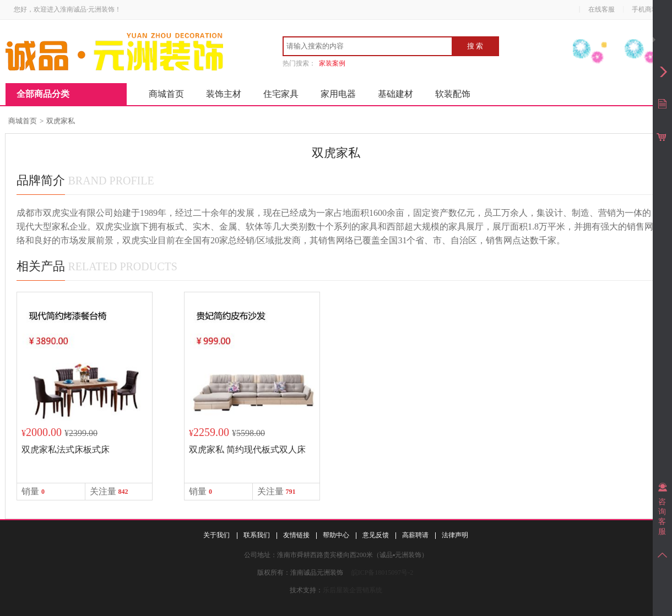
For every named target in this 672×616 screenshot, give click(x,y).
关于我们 (216, 535)
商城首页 (166, 94)
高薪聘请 (415, 535)
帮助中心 (336, 535)
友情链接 (296, 535)
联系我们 (257, 535)
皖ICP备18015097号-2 (383, 573)
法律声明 (455, 535)
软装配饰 (453, 94)
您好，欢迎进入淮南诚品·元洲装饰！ (67, 9)
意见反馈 (376, 535)
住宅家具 (281, 94)
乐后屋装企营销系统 (353, 590)
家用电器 (338, 94)
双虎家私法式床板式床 (66, 449)
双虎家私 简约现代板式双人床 (247, 449)
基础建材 (395, 94)
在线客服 (601, 9)
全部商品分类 (43, 94)
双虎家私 (61, 121)
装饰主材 (224, 94)
